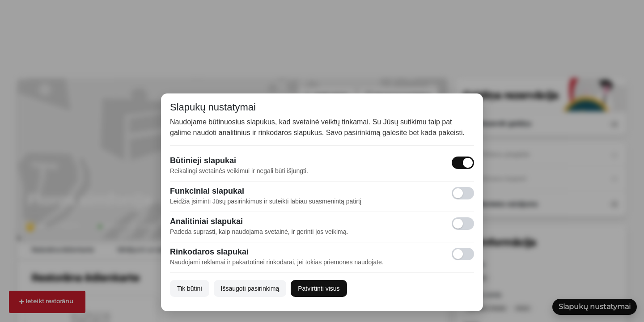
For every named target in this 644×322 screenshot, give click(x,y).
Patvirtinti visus (319, 288)
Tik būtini (190, 288)
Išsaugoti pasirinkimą (250, 288)
